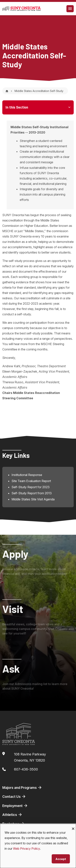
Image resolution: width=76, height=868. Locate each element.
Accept (61, 859)
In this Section (17, 107)
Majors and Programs (22, 787)
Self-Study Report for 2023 (31, 487)
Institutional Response (27, 475)
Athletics (12, 815)
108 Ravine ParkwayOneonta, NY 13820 (30, 757)
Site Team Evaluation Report (31, 481)
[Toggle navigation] (70, 9)
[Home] (7, 91)
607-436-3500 (26, 769)
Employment (15, 806)
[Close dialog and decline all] (73, 826)
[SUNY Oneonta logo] (21, 9)
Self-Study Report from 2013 (32, 493)
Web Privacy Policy (27, 849)
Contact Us (14, 796)
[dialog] (38, 846)
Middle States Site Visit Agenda (33, 499)
